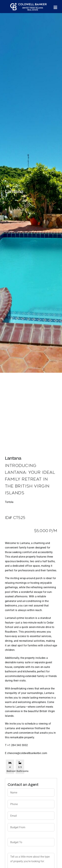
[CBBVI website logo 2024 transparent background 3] (28, 7)
